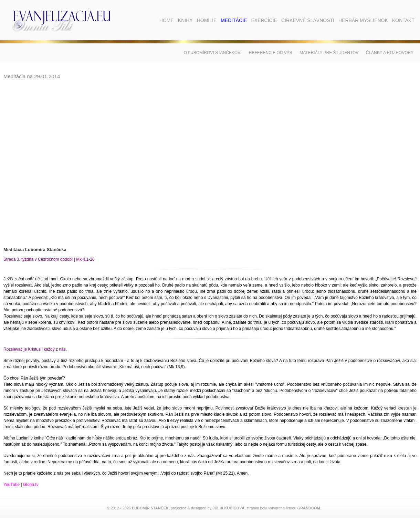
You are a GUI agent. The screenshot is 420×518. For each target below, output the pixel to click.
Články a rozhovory (390, 53)
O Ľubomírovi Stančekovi (213, 53)
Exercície (264, 20)
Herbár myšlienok (363, 20)
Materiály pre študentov (329, 53)
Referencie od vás (271, 53)
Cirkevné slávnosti (308, 20)
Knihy (185, 20)
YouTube (12, 485)
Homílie (207, 20)
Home (167, 20)
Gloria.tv (31, 485)
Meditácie (234, 20)
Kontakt (403, 20)
